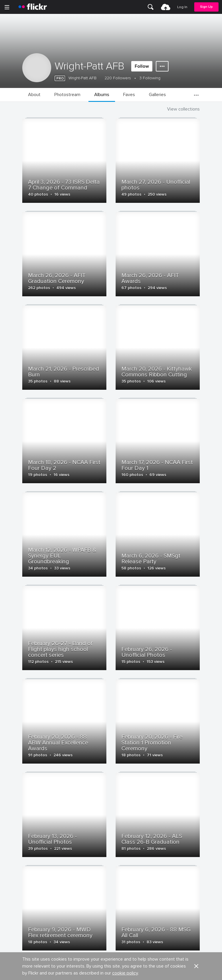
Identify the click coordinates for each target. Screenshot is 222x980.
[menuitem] (151, 7)
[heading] (33, 7)
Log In (182, 7)
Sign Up (206, 7)
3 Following (150, 78)
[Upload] (166, 7)
